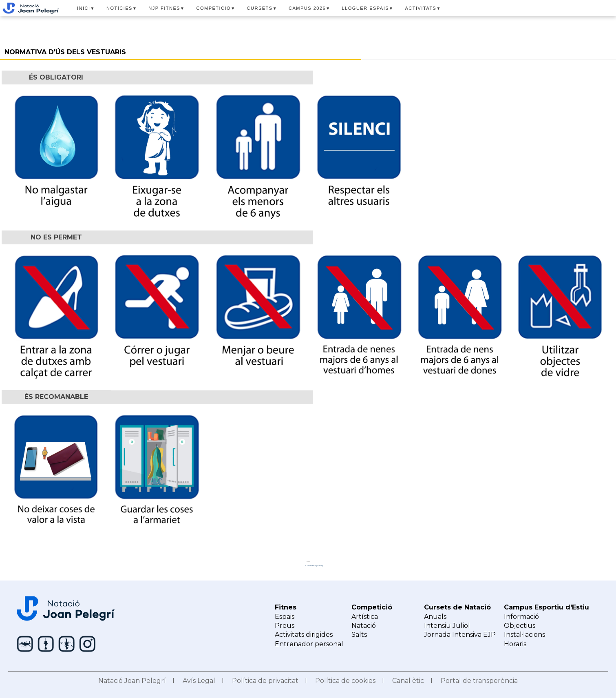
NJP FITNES (167, 8)
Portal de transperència (479, 681)
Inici (308, 562)
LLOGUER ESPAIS (368, 8)
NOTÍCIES (122, 8)
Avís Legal (199, 681)
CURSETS (262, 8)
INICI (86, 8)
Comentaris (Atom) (314, 566)
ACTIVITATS (423, 8)
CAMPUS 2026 (310, 8)
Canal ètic (408, 681)
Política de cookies (345, 681)
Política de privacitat (265, 681)
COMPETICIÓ (216, 8)
